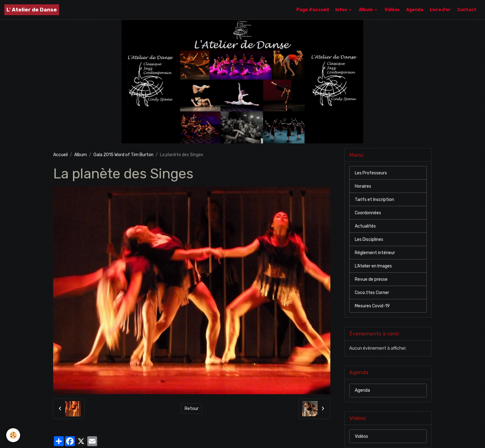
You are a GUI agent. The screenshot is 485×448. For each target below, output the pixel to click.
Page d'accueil (313, 10)
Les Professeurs (371, 173)
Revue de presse (371, 279)
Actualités (365, 226)
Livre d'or (440, 10)
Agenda (415, 10)
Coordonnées (368, 213)
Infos (342, 10)
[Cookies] (13, 435)
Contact (467, 10)
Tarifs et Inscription (374, 200)
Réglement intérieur (375, 253)
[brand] (32, 10)
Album (366, 10)
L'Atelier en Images (373, 266)
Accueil (60, 155)
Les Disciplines (369, 239)
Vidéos (392, 10)
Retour (192, 409)
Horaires (363, 186)
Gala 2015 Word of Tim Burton (123, 155)
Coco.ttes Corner (372, 293)
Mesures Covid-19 (372, 306)
